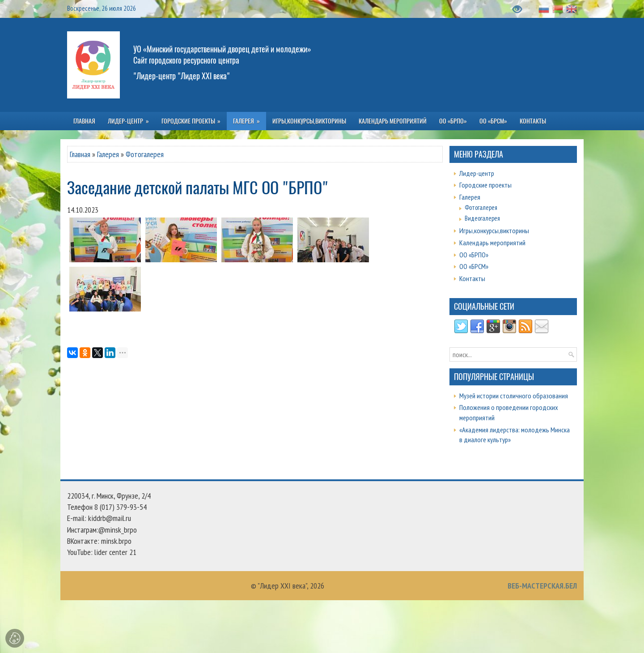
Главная (80, 154)
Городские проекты (485, 185)
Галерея (108, 154)
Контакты (472, 278)
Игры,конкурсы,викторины (494, 230)
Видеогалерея (482, 218)
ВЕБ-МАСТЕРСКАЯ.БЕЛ (542, 586)
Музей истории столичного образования (514, 396)
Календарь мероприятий (492, 243)
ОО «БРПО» (474, 255)
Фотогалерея (145, 154)
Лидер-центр (477, 173)
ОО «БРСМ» (474, 266)
